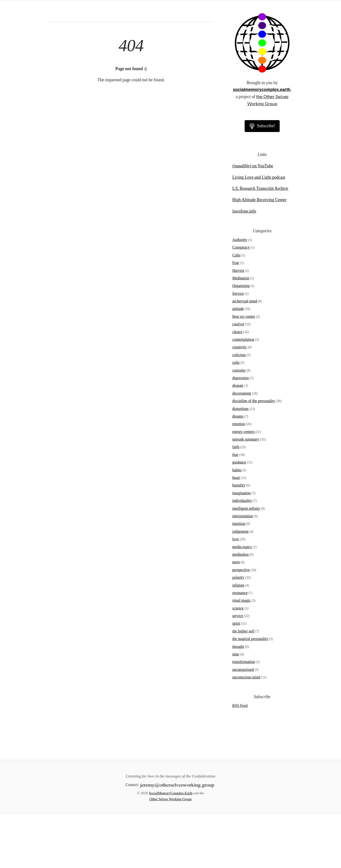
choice (237, 385)
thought (238, 700)
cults (236, 416)
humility (239, 539)
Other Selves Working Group (170, 852)
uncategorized (243, 723)
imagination (241, 546)
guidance (239, 516)
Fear (236, 316)
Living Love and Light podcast (259, 231)
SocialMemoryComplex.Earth (171, 846)
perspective (241, 623)
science (238, 662)
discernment (242, 447)
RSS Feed (240, 759)
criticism (239, 408)
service (238, 669)
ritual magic (242, 654)
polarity (238, 631)
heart (236, 531)
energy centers (243, 485)
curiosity (239, 424)
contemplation (243, 393)
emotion (239, 477)
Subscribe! (262, 179)
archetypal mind (245, 354)
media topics (242, 600)
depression (240, 431)
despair (238, 439)
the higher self (243, 685)
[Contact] (177, 838)
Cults (236, 309)
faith (236, 500)
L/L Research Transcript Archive (260, 242)
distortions (240, 462)
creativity (240, 400)
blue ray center (244, 370)
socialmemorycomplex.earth (262, 143)
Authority (240, 293)
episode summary (246, 493)
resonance (240, 646)
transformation (244, 715)
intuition (239, 577)
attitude (238, 362)
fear (235, 508)
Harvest (238, 324)
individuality (242, 554)
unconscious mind (246, 731)
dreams (238, 470)
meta (236, 615)
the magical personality (250, 692)
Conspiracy (241, 301)
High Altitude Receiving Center (259, 253)
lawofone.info (244, 264)
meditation (240, 608)
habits (237, 523)
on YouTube (253, 219)
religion (238, 639)
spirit (236, 677)
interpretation (243, 569)
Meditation (241, 332)
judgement (240, 585)
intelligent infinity (246, 562)
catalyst (238, 377)
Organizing (241, 339)
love (236, 592)
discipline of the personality (254, 454)
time (236, 708)
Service (238, 347)
